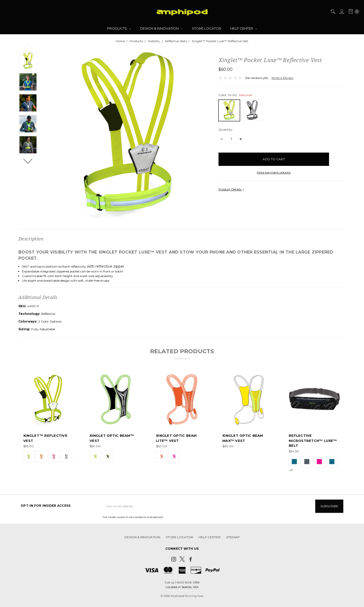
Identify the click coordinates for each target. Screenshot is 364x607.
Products (119, 28)
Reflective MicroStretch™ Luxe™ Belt (313, 441)
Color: (235, 95)
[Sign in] (342, 12)
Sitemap (233, 541)
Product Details (232, 189)
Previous (28, 45)
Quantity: (226, 129)
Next (28, 161)
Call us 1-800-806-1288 (182, 582)
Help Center (244, 28)
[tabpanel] (49, 423)
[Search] (333, 12)
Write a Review (282, 78)
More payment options (274, 172)
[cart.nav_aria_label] (353, 12)
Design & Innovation (161, 28)
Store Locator (207, 28)
